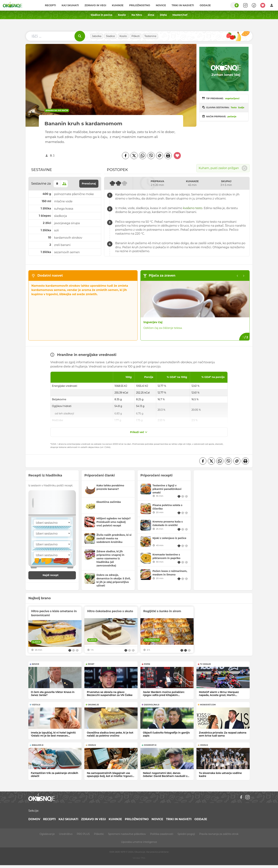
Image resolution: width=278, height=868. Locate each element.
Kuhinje (118, 5)
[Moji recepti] (263, 5)
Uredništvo (66, 834)
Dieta (163, 15)
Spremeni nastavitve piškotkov (127, 834)
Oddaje (205, 5)
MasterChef (180, 15)
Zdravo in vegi (95, 5)
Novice (161, 5)
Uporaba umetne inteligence (139, 842)
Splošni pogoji (186, 834)
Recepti (50, 5)
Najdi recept (54, 575)
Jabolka (97, 36)
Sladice (110, 36)
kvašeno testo (193, 208)
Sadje (241, 107)
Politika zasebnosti (162, 834)
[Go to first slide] (244, 276)
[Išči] (80, 36)
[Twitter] (134, 156)
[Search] (245, 5)
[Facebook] (126, 156)
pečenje (232, 116)
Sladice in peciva (101, 15)
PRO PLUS (83, 834)
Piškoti (136, 36)
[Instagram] (248, 797)
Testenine (150, 36)
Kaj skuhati (70, 5)
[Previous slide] (237, 276)
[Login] (272, 5)
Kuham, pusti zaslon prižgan (223, 168)
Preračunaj (89, 184)
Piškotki (99, 834)
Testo (234, 107)
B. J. (52, 156)
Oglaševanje (47, 834)
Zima (151, 15)
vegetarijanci (232, 98)
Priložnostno (140, 5)
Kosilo (122, 15)
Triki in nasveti (183, 5)
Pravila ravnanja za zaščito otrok (219, 834)
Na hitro (137, 15)
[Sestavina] (52, 523)
